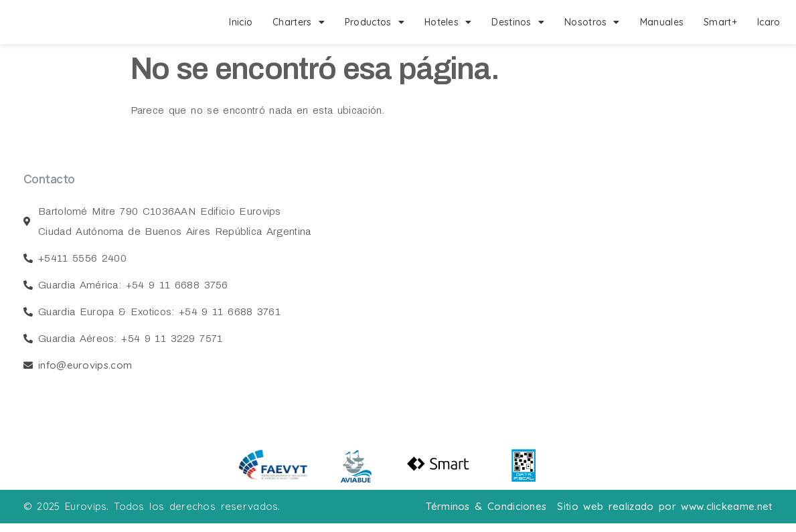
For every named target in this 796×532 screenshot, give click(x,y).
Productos (375, 22)
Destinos (518, 22)
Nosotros (592, 22)
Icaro (769, 22)
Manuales (662, 22)
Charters (299, 22)
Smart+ (720, 22)
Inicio (241, 22)
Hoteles (448, 22)
